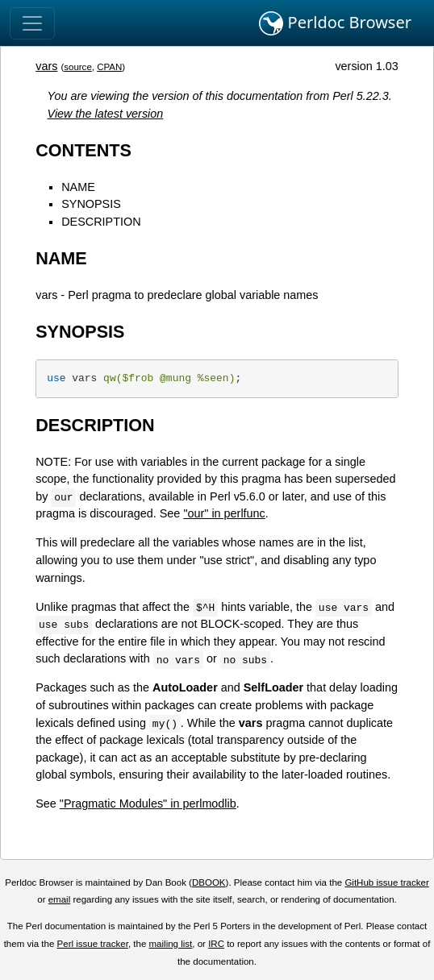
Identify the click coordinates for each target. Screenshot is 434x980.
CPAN (109, 67)
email (60, 899)
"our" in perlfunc (224, 513)
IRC (216, 944)
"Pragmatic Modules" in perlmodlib (148, 804)
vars (46, 66)
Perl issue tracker (93, 944)
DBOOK (209, 882)
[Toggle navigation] (32, 23)
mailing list (171, 944)
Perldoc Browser (335, 23)
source (78, 67)
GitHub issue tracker (386, 882)
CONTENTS (83, 150)
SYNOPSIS (91, 204)
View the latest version (106, 114)
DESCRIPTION (101, 222)
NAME (78, 187)
